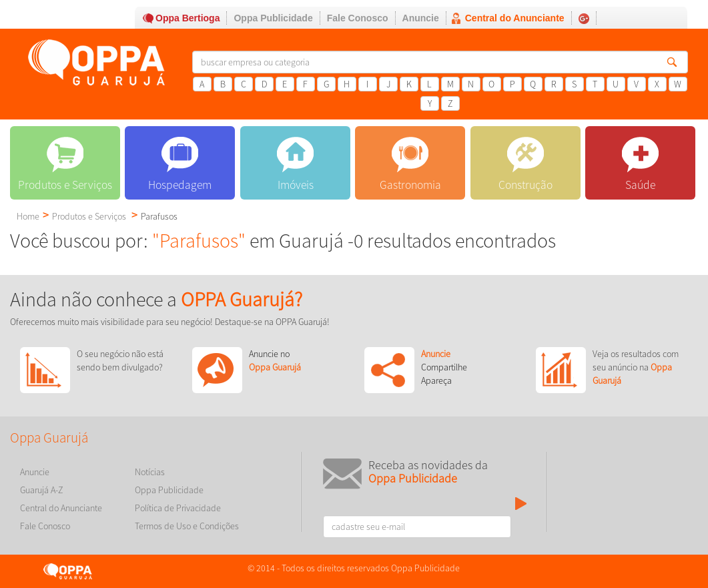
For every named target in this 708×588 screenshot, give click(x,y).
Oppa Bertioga (188, 18)
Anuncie (421, 18)
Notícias (150, 472)
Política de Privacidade (178, 508)
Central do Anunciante (515, 18)
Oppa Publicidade (273, 18)
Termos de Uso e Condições (187, 526)
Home (28, 216)
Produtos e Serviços (89, 216)
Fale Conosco (358, 18)
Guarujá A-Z (42, 490)
